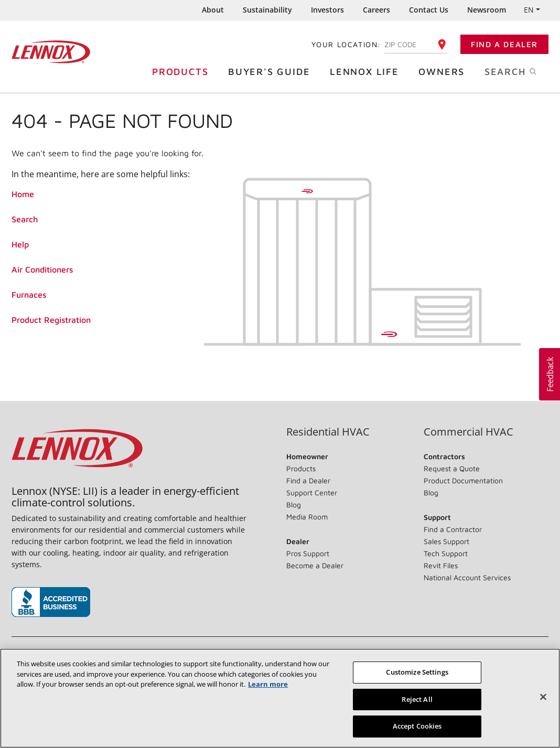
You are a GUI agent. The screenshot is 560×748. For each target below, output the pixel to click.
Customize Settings (417, 672)
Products (183, 71)
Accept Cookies (417, 726)
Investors (327, 10)
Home (23, 194)
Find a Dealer (504, 44)
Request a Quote (452, 468)
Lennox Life (367, 71)
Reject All (417, 699)
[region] (280, 698)
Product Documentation (463, 480)
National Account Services (467, 577)
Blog (294, 505)
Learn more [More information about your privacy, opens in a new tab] (268, 684)
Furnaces (29, 295)
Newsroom (487, 10)
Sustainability (267, 10)
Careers (376, 10)
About (213, 10)
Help (20, 244)
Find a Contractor (453, 529)
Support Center (312, 492)
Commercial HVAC (469, 432)
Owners (444, 71)
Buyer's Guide (272, 71)
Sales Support (446, 541)
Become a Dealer (315, 565)
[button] (550, 374)
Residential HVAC (328, 432)
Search (522, 71)
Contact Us (429, 10)
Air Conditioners (42, 269)
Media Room (307, 517)
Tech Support (446, 553)
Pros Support (308, 553)
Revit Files (441, 565)
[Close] (543, 697)
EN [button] (529, 10)
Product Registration (51, 320)
